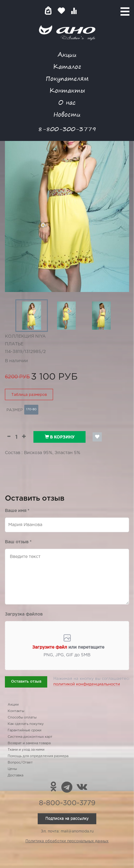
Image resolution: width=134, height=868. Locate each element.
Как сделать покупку (26, 724)
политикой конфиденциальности (87, 684)
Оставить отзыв (26, 682)
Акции (67, 54)
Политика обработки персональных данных (67, 841)
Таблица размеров (29, 395)
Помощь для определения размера (38, 756)
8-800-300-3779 (67, 129)
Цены (12, 769)
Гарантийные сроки (25, 730)
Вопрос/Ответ (20, 763)
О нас (67, 102)
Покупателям (67, 78)
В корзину (60, 437)
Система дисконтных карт (30, 737)
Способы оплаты (22, 718)
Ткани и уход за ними (26, 750)
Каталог (67, 66)
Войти (86, 11)
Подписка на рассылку (67, 819)
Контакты (67, 90)
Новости (67, 114)
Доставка (15, 775)
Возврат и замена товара (29, 743)
